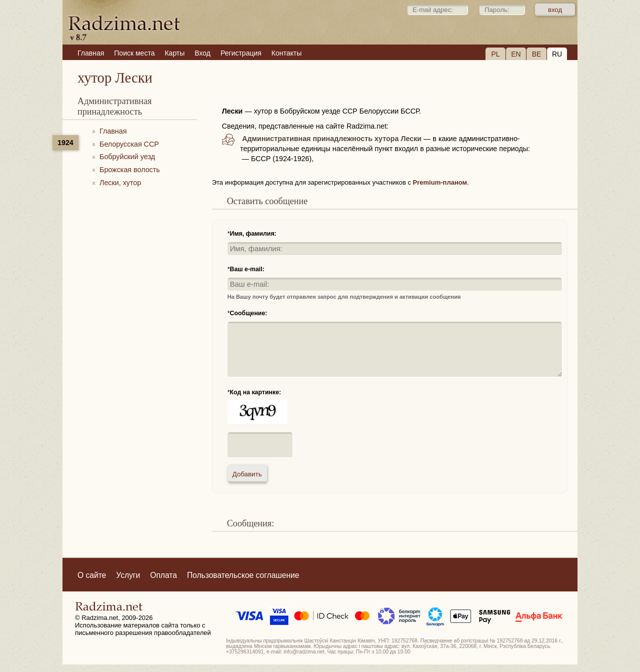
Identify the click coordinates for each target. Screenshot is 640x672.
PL (495, 54)
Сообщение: (249, 313)
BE (537, 54)
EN (516, 54)
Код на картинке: (256, 392)
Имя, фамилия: (253, 234)
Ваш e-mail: (247, 269)
